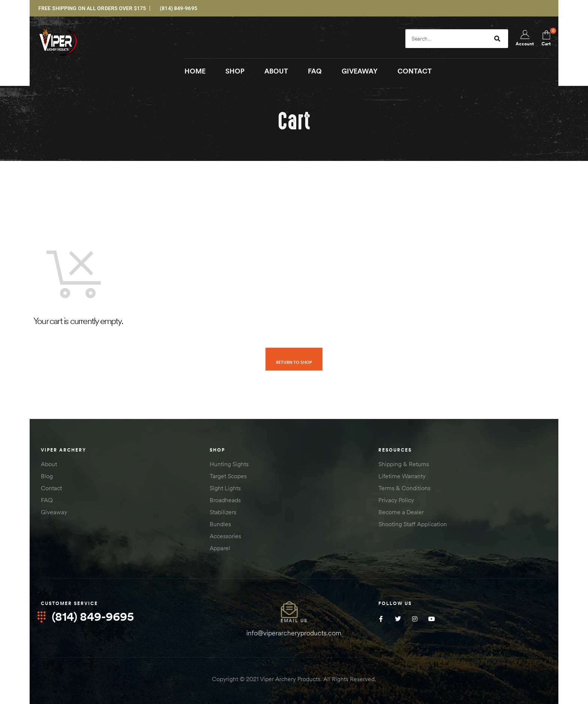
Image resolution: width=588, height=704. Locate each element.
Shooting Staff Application (413, 524)
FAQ (47, 500)
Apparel (220, 548)
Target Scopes (228, 476)
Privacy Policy (396, 500)
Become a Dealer (401, 512)
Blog (47, 476)
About (49, 464)
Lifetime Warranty (402, 476)
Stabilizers (223, 512)
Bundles (220, 524)
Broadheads (225, 500)
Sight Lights (225, 488)
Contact (51, 488)
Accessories (225, 536)
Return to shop (294, 362)
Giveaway (54, 512)
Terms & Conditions (404, 488)
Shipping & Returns (404, 464)
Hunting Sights (229, 464)
